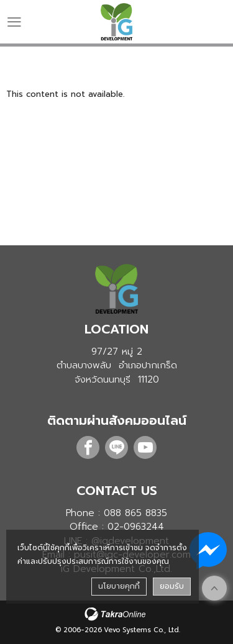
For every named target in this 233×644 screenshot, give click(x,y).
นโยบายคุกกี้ (119, 586)
